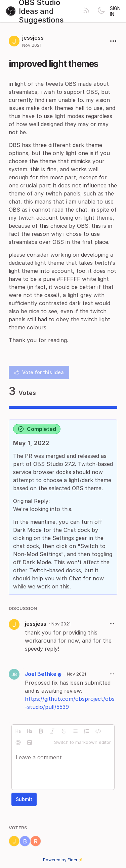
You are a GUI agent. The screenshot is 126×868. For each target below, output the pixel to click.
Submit (24, 799)
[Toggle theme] (101, 11)
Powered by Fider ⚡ (63, 860)
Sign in (115, 11)
